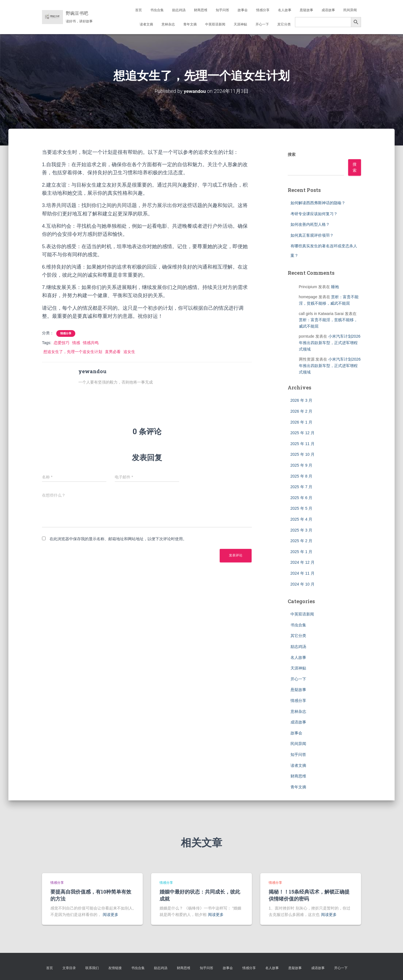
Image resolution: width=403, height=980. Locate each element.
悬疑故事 (306, 10)
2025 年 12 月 (303, 433)
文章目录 (69, 968)
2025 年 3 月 (302, 530)
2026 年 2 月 (302, 411)
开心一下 (262, 24)
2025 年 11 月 (303, 444)
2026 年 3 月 (302, 400)
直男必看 (113, 352)
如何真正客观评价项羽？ (312, 235)
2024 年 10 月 (303, 584)
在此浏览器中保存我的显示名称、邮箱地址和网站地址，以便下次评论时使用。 (118, 539)
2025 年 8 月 (302, 476)
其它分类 (284, 24)
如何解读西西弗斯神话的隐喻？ (318, 203)
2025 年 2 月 (302, 541)
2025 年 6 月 (302, 498)
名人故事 (285, 10)
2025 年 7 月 (302, 487)
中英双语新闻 (215, 24)
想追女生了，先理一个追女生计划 (73, 352)
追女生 (129, 352)
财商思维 (201, 10)
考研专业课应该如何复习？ (314, 214)
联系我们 (92, 968)
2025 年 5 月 (302, 508)
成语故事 (328, 10)
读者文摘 (146, 24)
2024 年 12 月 (303, 562)
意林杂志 (168, 24)
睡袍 (335, 287)
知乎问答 (222, 10)
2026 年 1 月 (302, 422)
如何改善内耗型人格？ (310, 224)
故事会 (243, 10)
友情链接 (115, 968)
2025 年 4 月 (302, 519)
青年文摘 (190, 24)
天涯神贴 (240, 24)
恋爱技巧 (62, 343)
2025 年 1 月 (302, 552)
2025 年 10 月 (303, 454)
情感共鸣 (91, 343)
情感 (76, 343)
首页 (139, 10)
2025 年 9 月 (302, 465)
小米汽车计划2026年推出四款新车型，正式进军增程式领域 (330, 343)
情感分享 (263, 10)
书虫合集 (157, 10)
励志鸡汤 (179, 10)
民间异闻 (350, 10)
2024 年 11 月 (303, 573)
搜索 (292, 154)
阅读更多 (111, 915)
